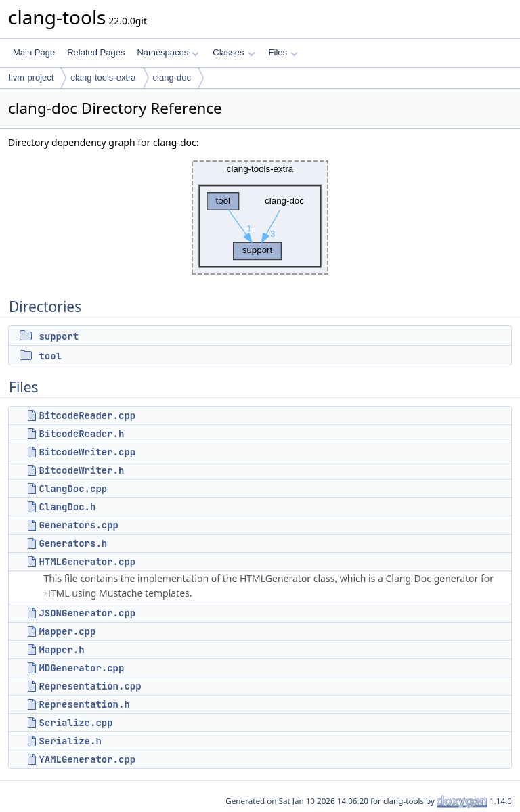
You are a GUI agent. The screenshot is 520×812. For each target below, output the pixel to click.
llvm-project (31, 77)
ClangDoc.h (67, 507)
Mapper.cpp (67, 631)
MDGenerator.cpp (81, 668)
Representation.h (84, 704)
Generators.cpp (79, 525)
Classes (234, 52)
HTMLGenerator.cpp (87, 562)
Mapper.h (61, 650)
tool (50, 356)
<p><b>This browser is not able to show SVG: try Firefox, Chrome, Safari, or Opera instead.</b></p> (260, 218)
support (59, 336)
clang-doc (172, 77)
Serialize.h (70, 741)
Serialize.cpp (75, 723)
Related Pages (96, 52)
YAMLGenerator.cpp (87, 759)
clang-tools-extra (103, 77)
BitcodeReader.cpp (87, 415)
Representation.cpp (90, 686)
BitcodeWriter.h (81, 470)
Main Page (34, 52)
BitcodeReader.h (81, 434)
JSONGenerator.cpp (87, 613)
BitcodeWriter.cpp (87, 452)
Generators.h (73, 543)
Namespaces (168, 52)
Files (283, 52)
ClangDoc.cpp (73, 489)
